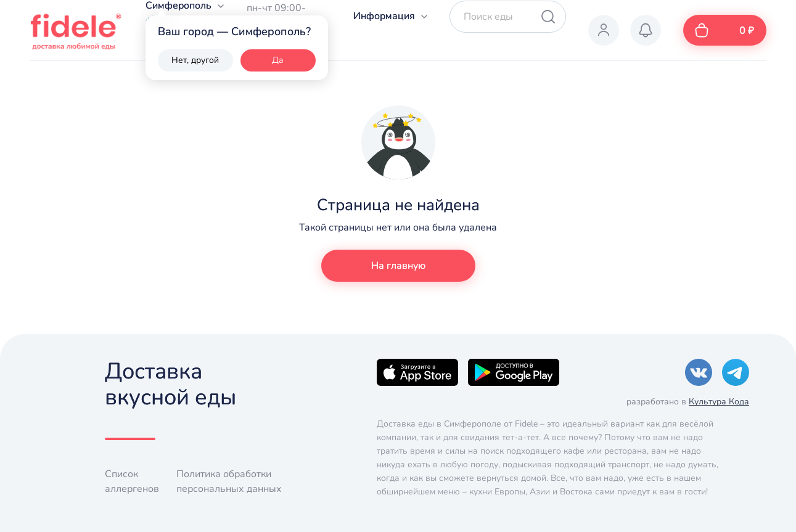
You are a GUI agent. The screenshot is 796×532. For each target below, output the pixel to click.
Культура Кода (719, 402)
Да (278, 60)
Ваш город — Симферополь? (234, 31)
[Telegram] (736, 372)
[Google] (514, 372)
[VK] (699, 372)
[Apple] (417, 372)
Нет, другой (195, 60)
